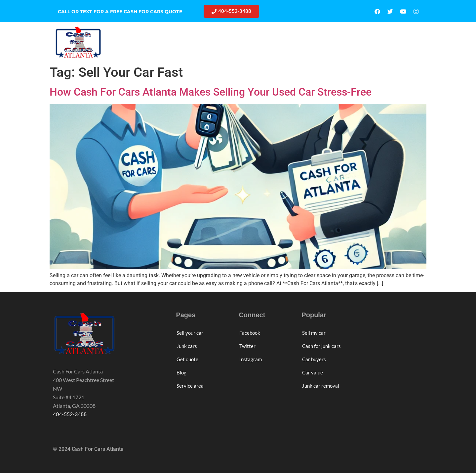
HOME (137, 42)
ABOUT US (390, 42)
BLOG (308, 42)
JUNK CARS (227, 42)
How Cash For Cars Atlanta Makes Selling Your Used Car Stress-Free (211, 92)
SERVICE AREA (346, 42)
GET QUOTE (274, 42)
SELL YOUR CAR (177, 42)
